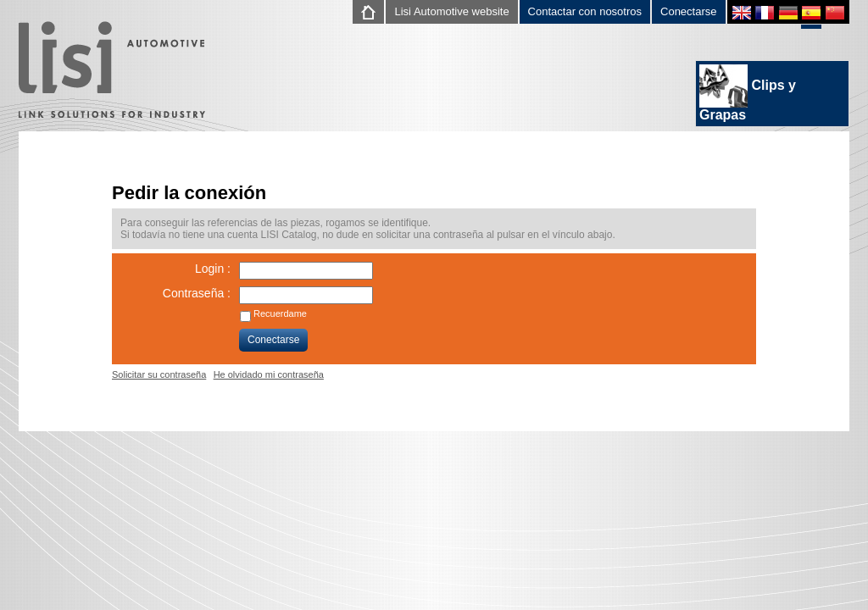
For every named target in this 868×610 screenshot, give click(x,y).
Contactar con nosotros (585, 11)
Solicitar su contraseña (159, 374)
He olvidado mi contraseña (269, 374)
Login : (213, 269)
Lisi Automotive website (451, 11)
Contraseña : (197, 293)
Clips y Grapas (748, 93)
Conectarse (688, 11)
